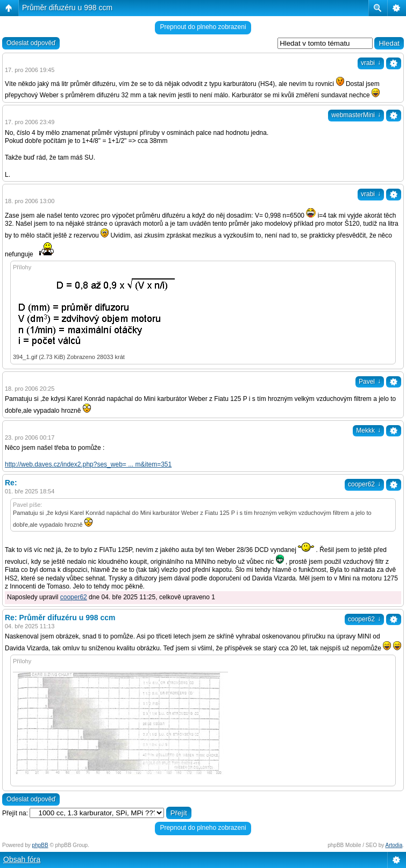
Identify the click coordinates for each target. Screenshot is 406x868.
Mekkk (368, 431)
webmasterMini (356, 115)
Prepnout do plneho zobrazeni (203, 27)
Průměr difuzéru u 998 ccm (67, 8)
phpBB (40, 845)
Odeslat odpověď (31, 43)
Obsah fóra (22, 859)
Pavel (370, 382)
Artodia (394, 845)
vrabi (371, 63)
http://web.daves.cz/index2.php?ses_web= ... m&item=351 (88, 464)
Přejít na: (15, 813)
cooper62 (364, 484)
